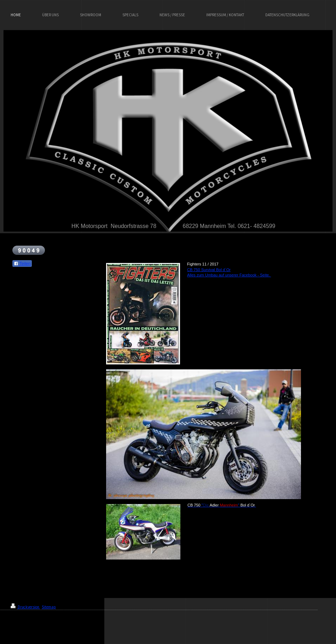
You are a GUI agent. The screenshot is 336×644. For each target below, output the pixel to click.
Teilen (22, 264)
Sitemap (49, 607)
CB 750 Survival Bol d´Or (209, 270)
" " (222, 505)
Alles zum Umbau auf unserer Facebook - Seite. (229, 275)
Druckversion (25, 607)
